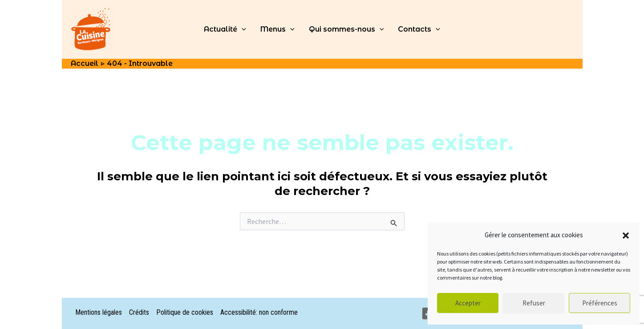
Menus (277, 29)
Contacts (419, 29)
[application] (242, 29)
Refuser (534, 303)
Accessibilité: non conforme (259, 312)
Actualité (225, 29)
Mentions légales (99, 312)
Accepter (468, 303)
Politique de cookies (185, 312)
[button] (626, 236)
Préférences (600, 303)
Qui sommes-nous (346, 29)
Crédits (139, 312)
